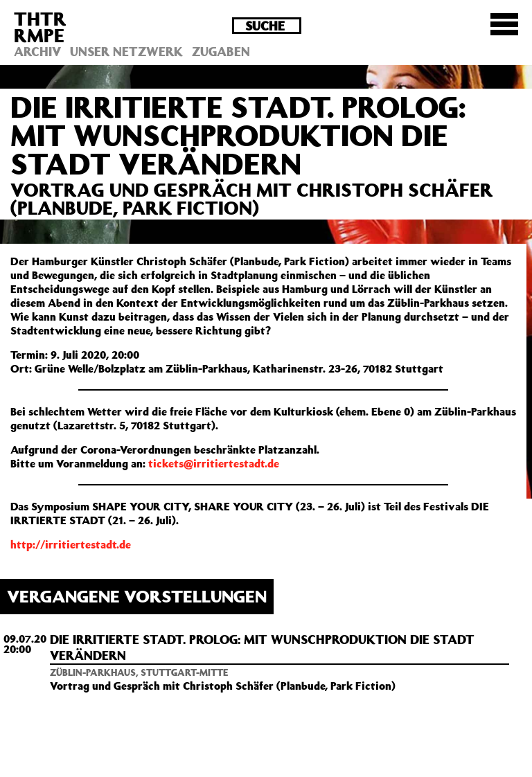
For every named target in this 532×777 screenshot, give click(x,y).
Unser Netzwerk (126, 51)
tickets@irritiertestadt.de (214, 463)
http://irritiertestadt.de (71, 544)
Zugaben (221, 51)
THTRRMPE (40, 27)
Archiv (37, 51)
